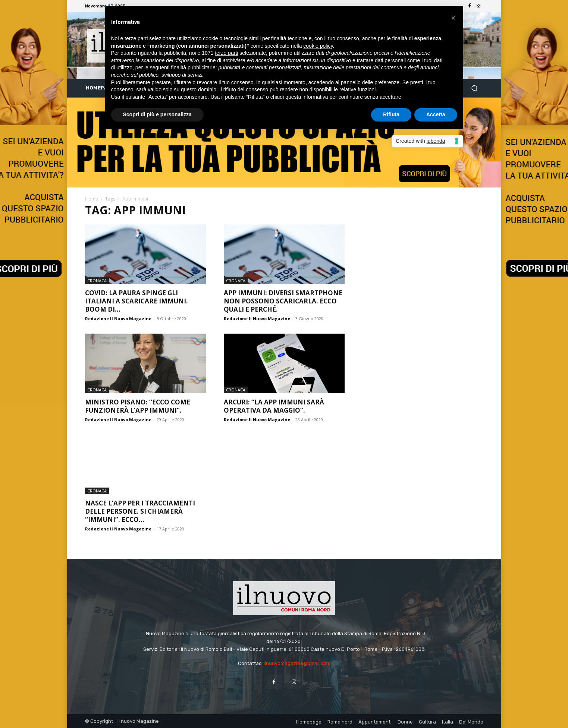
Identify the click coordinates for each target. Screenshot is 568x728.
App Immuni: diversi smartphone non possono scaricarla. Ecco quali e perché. (283, 301)
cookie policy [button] (318, 46)
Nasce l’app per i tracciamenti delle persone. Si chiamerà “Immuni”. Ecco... (140, 511)
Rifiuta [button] (391, 114)
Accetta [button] (436, 114)
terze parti (226, 53)
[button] (475, 88)
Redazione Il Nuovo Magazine (118, 319)
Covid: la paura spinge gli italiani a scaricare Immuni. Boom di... (136, 301)
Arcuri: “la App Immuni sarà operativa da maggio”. (274, 406)
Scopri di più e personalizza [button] (157, 114)
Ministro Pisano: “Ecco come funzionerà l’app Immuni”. (138, 406)
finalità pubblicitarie (193, 67)
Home (92, 199)
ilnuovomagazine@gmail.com (297, 663)
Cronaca (97, 281)
